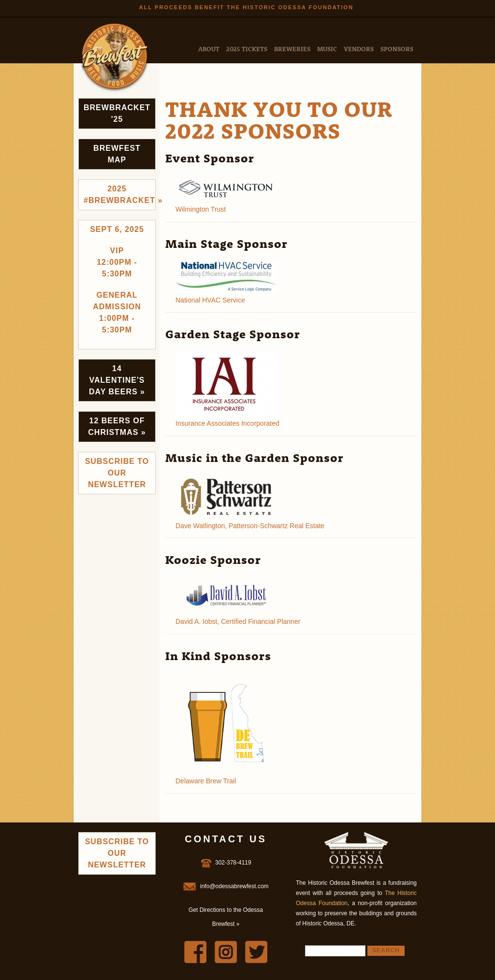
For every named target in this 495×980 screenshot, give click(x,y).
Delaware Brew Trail (206, 781)
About (209, 49)
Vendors (359, 49)
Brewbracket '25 (117, 113)
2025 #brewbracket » (120, 195)
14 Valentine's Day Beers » (117, 380)
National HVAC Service (210, 300)
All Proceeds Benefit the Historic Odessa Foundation (246, 7)
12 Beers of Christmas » (117, 426)
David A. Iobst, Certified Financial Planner (238, 621)
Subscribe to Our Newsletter (117, 473)
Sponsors (397, 49)
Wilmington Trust (201, 209)
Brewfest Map (117, 154)
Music (327, 49)
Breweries (292, 49)
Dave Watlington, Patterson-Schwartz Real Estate (250, 526)
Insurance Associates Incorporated (227, 423)
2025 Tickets (247, 49)
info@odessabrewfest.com (234, 886)
